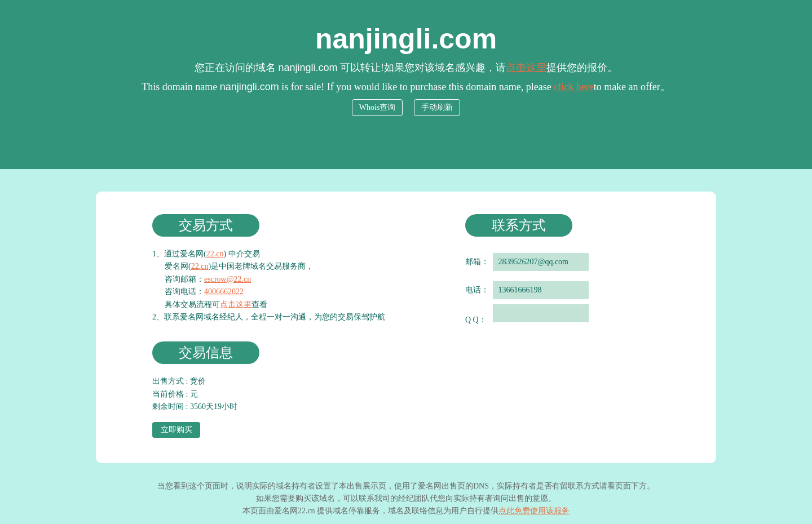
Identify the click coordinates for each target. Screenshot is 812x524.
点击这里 (526, 68)
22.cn (215, 254)
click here (573, 87)
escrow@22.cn (228, 279)
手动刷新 (437, 107)
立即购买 (176, 430)
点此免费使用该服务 (534, 511)
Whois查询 (378, 107)
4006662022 (224, 292)
